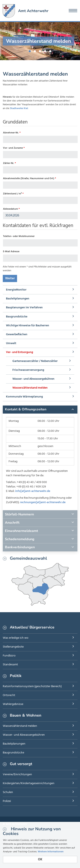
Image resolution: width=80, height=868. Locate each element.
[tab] (40, 410)
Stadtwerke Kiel (19, 108)
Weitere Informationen (51, 852)
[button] (40, 410)
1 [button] (30, 50)
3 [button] (40, 50)
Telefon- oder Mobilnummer (19, 236)
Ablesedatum (11, 209)
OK (40, 860)
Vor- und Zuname (14, 148)
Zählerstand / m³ (13, 194)
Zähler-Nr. (9, 163)
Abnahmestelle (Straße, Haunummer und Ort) (30, 179)
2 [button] (35, 50)
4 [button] (45, 50)
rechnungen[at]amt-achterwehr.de (43, 502)
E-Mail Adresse (11, 252)
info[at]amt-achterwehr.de (33, 491)
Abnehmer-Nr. (12, 133)
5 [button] (50, 50)
